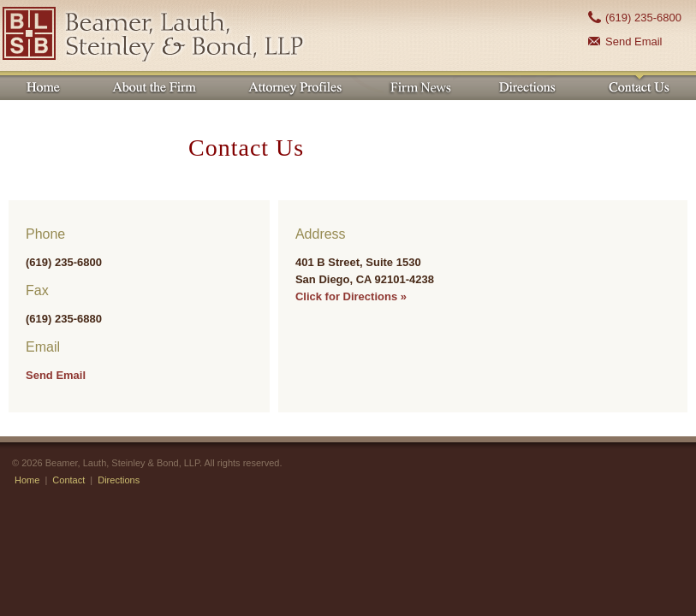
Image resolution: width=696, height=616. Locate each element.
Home (27, 480)
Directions (119, 480)
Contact (68, 480)
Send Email (634, 41)
